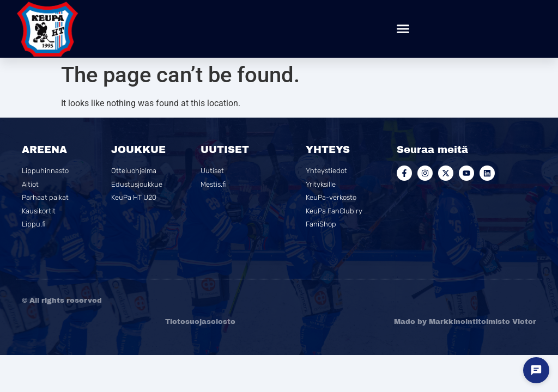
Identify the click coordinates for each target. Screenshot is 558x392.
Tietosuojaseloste (200, 322)
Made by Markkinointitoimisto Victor (465, 322)
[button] (403, 29)
